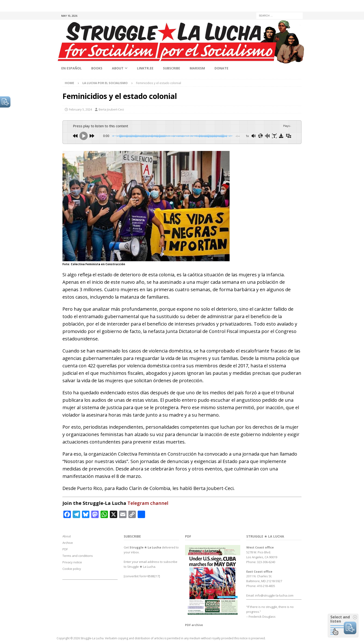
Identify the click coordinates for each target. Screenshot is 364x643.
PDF (65, 549)
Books (97, 68)
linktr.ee (145, 68)
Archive (68, 543)
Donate (221, 68)
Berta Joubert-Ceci (111, 109)
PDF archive (194, 625)
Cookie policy (72, 569)
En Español (71, 68)
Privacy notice (72, 562)
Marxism (197, 68)
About (118, 68)
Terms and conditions (78, 556)
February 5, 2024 (80, 109)
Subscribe (172, 68)
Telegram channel (148, 503)
